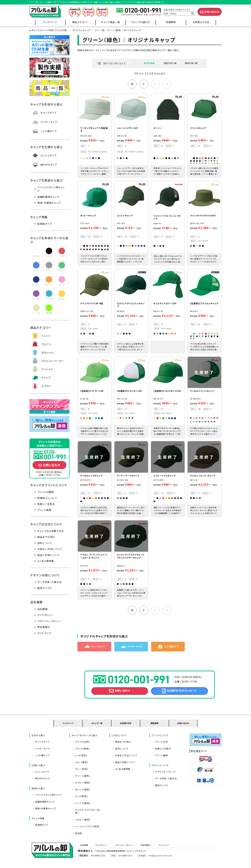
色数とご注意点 (46, 504)
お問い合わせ (212, 12)
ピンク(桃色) (81, 787)
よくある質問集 (46, 561)
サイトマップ (44, 633)
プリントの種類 (46, 492)
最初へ (132, 84)
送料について (45, 543)
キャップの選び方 (141, 22)
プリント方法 (161, 749)
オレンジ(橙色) (82, 782)
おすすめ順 (149, 63)
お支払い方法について (50, 549)
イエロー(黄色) (82, 801)
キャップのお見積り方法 (51, 531)
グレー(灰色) (81, 768)
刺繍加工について (47, 498)
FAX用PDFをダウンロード (182, 700)
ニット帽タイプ (49, 131)
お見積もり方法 (201, 22)
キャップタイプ (49, 113)
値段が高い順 (191, 63)
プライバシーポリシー (49, 621)
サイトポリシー (45, 615)
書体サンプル (45, 588)
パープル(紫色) (82, 792)
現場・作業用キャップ (49, 203)
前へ (144, 84)
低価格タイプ (45, 224)
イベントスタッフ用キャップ (51, 189)
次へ (155, 84)
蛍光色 (78, 811)
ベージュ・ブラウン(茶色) (87, 806)
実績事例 (171, 22)
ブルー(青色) (81, 763)
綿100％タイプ (49, 165)
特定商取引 (44, 627)
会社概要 (43, 609)
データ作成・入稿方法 (49, 582)
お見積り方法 (126, 733)
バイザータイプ (49, 122)
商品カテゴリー (80, 22)
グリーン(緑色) (82, 773)
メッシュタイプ (49, 155)
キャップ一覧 (97, 733)
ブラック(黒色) (81, 754)
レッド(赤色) (80, 759)
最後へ (167, 84)
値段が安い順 (170, 63)
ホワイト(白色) (82, 749)
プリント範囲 (44, 510)
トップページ (50, 22)
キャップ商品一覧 (111, 22)
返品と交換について (49, 555)
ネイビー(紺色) (82, 778)
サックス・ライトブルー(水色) (88, 796)
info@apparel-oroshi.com (162, 837)
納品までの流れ (46, 537)
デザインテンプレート (165, 773)
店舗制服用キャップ (48, 197)
